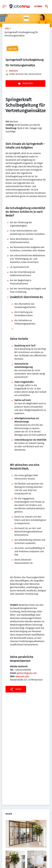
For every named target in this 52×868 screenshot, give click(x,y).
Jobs (7, 28)
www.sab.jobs (22, 676)
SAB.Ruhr (13, 71)
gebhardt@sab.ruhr (27, 673)
